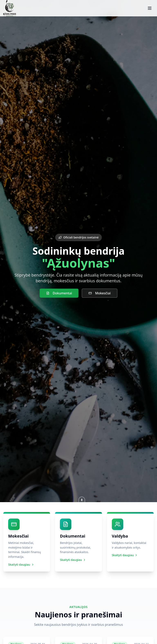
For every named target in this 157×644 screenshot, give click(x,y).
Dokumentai (59, 293)
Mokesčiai (100, 293)
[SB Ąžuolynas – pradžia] (10, 8)
